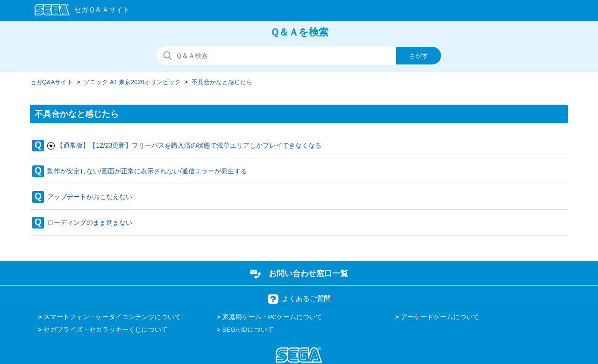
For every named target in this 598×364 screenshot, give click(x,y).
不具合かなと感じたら (222, 82)
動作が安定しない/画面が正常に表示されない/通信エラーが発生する (147, 171)
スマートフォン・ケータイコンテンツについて (112, 317)
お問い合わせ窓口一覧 (308, 273)
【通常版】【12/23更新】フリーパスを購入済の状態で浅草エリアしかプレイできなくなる (189, 145)
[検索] (299, 56)
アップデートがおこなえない (90, 197)
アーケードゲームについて (440, 317)
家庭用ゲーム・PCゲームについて (273, 317)
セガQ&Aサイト (51, 82)
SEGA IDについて (248, 330)
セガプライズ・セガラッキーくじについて (106, 330)
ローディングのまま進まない (90, 222)
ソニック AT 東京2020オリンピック (132, 82)
